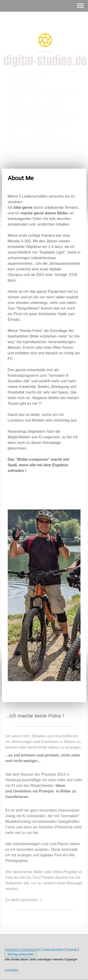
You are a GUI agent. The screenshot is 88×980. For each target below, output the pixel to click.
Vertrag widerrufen (21, 954)
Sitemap (72, 949)
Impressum (12, 949)
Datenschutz (30, 949)
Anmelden (11, 970)
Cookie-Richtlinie (52, 949)
